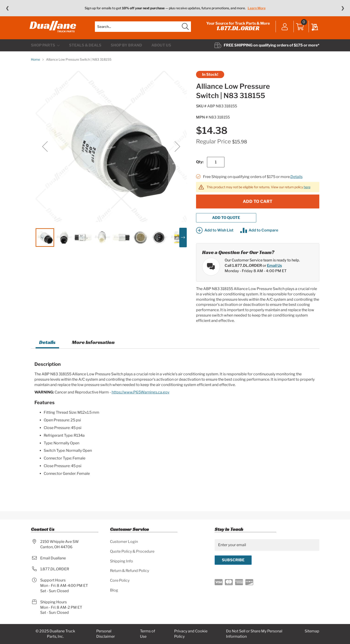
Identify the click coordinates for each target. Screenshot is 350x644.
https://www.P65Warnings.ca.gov (141, 397)
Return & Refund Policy (130, 571)
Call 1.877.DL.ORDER (243, 270)
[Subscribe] (233, 560)
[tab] (47, 348)
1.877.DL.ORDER (237, 31)
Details (297, 182)
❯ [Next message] (343, 8)
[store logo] (54, 29)
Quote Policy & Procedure (132, 551)
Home (35, 64)
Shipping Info (122, 561)
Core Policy (120, 581)
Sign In (284, 30)
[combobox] (143, 29)
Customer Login (124, 542)
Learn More (257, 8)
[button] (45, 151)
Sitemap (312, 631)
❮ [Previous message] (7, 8)
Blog (114, 590)
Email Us (274, 270)
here (307, 192)
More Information (93, 347)
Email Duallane (53, 558)
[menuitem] (45, 50)
